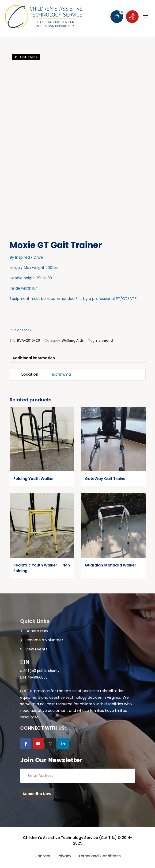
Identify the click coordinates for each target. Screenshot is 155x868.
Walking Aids (73, 340)
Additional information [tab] (35, 358)
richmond (104, 340)
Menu (145, 17)
